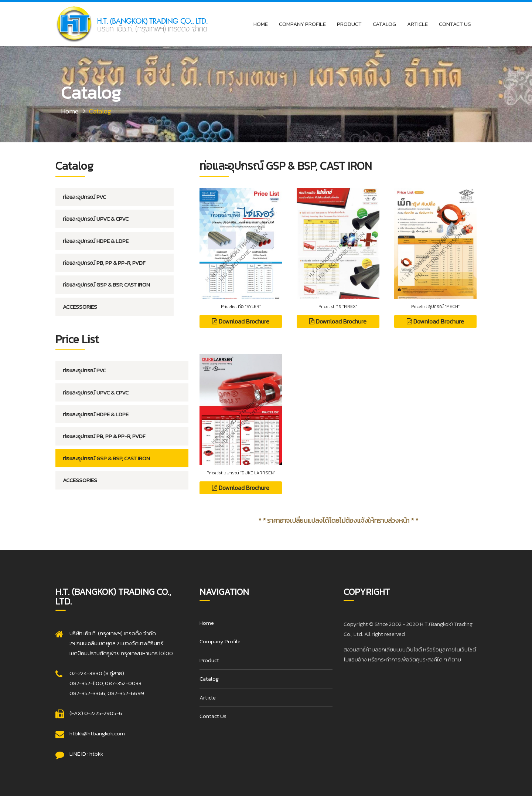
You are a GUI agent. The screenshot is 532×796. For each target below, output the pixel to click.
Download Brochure (241, 321)
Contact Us (455, 24)
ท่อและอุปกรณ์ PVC (84, 197)
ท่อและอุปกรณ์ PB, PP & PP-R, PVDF (104, 263)
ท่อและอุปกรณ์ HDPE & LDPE (96, 241)
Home (261, 24)
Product (349, 24)
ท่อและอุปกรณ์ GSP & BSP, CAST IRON (106, 284)
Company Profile (302, 24)
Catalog (384, 24)
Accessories (80, 307)
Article (417, 24)
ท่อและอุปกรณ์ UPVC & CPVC (96, 219)
